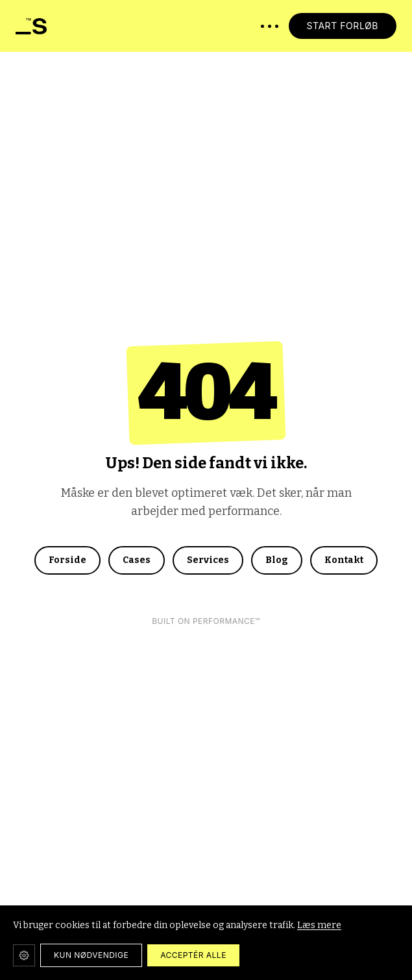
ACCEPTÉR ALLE (193, 955)
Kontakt (344, 560)
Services (208, 560)
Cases (137, 560)
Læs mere (319, 925)
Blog (277, 560)
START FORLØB (343, 26)
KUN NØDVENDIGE (91, 955)
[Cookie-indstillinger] (24, 955)
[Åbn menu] (270, 26)
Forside (67, 560)
